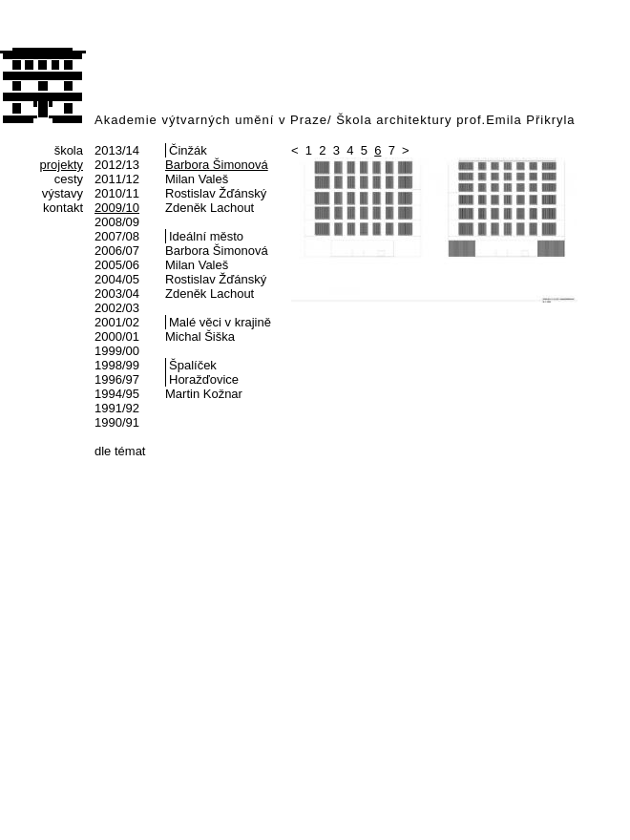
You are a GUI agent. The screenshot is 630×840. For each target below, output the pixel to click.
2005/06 (117, 265)
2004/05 (117, 279)
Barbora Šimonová (217, 165)
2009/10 (117, 208)
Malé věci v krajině (220, 322)
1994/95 (117, 394)
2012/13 (117, 165)
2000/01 (117, 336)
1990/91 (117, 422)
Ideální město (206, 236)
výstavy (63, 193)
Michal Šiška (200, 336)
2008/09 (117, 222)
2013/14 (117, 150)
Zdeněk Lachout (210, 208)
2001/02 (117, 322)
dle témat (120, 451)
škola (69, 150)
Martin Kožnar (204, 394)
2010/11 (117, 193)
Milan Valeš (197, 179)
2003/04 (117, 294)
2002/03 (117, 308)
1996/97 (117, 379)
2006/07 (117, 251)
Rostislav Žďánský (216, 193)
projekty (61, 165)
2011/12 (117, 179)
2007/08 (117, 236)
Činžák (188, 150)
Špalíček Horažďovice (204, 372)
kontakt (63, 208)
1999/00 (117, 351)
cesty (69, 179)
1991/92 (117, 408)
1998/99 (117, 365)
